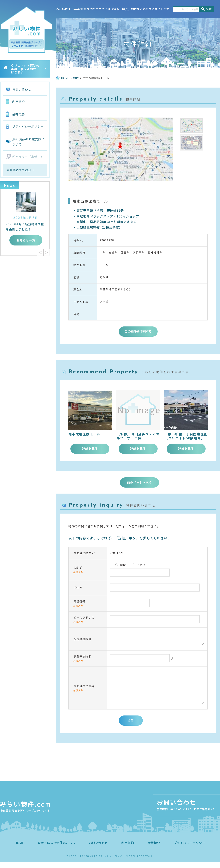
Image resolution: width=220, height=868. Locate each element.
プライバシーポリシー (28, 126)
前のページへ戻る (140, 482)
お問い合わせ (22, 89)
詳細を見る (90, 448)
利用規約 (18, 102)
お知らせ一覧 (26, 240)
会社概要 (18, 114)
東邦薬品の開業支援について (28, 142)
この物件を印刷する (138, 331)
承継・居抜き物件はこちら (56, 849)
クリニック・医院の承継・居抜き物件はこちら (25, 69)
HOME (19, 849)
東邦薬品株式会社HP (20, 170)
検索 (209, 9)
